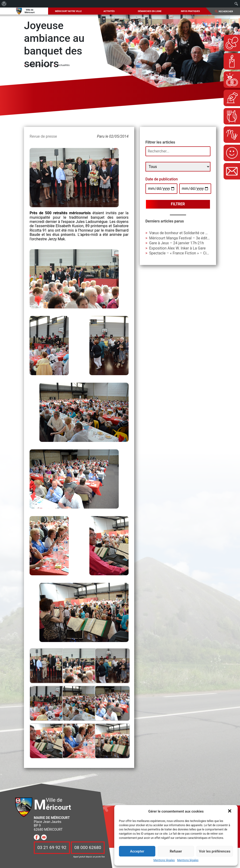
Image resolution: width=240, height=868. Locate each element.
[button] (230, 811)
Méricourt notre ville (68, 11)
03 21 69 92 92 (52, 848)
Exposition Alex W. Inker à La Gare (177, 248)
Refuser (176, 851)
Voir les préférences (215, 851)
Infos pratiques (190, 11)
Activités (109, 11)
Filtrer (178, 204)
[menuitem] (4, 4)
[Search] (228, 11)
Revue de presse (43, 136)
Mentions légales (164, 860)
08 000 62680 (88, 848)
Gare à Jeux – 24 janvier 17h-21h (177, 243)
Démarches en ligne (150, 11)
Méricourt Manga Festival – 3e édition (181, 238)
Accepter (137, 851)
